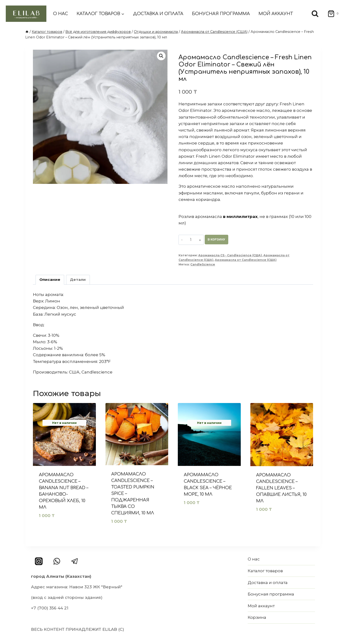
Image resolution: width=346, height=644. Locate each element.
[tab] (50, 280)
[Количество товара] (192, 240)
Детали (78, 280)
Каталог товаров (265, 571)
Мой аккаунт (276, 14)
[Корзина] (331, 14)
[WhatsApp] (57, 561)
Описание (50, 280)
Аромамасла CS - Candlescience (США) (230, 255)
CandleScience (203, 264)
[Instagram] (39, 561)
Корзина (257, 617)
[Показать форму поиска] (315, 14)
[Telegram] (75, 561)
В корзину (219, 239)
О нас (61, 14)
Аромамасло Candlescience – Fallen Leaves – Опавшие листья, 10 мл (281, 488)
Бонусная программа (221, 14)
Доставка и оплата (158, 14)
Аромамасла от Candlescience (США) (246, 260)
